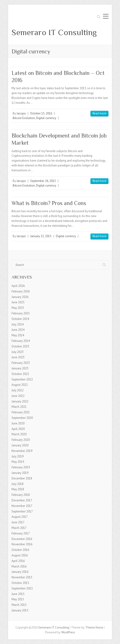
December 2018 (22, 478)
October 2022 (20, 374)
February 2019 (21, 467)
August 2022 (20, 385)
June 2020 (18, 423)
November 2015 (22, 577)
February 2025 (21, 313)
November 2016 (22, 544)
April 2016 (18, 561)
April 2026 (18, 286)
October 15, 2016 (41, 113)
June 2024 (18, 330)
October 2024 (20, 319)
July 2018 (18, 484)
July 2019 (18, 456)
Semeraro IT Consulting (54, 32)
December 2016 (22, 539)
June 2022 (18, 396)
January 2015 (20, 610)
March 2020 (19, 434)
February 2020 (21, 440)
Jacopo (21, 113)
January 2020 (20, 445)
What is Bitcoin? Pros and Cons (49, 203)
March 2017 (19, 528)
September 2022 (22, 379)
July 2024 (18, 324)
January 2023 (20, 368)
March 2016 (19, 566)
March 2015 (19, 605)
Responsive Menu (106, 16)
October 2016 (20, 550)
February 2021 (21, 412)
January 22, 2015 (41, 236)
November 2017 (22, 506)
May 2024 (18, 335)
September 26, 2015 (43, 181)
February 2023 (21, 363)
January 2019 (20, 473)
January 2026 (20, 297)
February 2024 (21, 341)
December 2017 (22, 500)
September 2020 (22, 418)
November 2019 (22, 451)
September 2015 (22, 588)
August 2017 (20, 517)
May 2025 (18, 308)
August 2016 (20, 555)
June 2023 (18, 357)
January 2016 (20, 572)
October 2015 (20, 583)
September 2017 (22, 511)
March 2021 (19, 407)
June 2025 (18, 302)
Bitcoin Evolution (24, 118)
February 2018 (21, 495)
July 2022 (18, 390)
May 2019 (18, 462)
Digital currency (46, 118)
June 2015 (18, 594)
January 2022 (20, 401)
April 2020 (18, 429)
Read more (99, 113)
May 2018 (18, 489)
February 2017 (21, 533)
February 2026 (21, 291)
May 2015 (18, 599)
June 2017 (18, 522)
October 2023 (20, 346)
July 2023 (18, 352)
